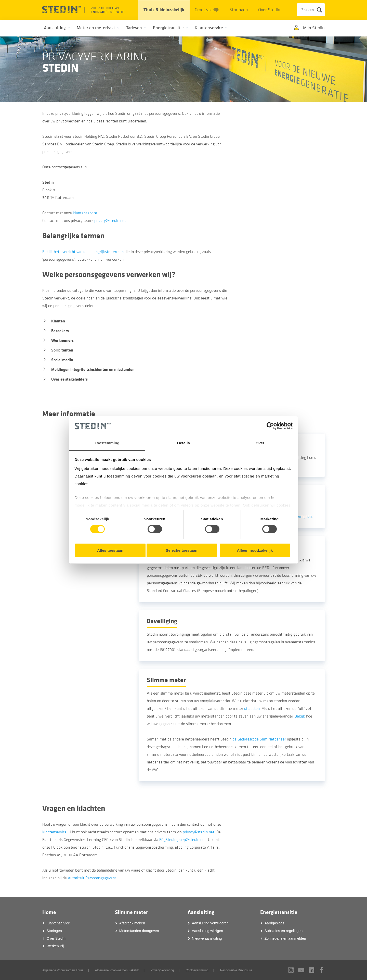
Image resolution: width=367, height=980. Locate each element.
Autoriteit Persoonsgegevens (92, 878)
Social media (62, 360)
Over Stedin (269, 10)
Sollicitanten (62, 350)
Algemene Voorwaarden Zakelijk (117, 970)
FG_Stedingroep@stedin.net (183, 840)
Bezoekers (60, 331)
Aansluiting (201, 912)
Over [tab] (260, 443)
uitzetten (252, 709)
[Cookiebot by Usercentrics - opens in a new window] (270, 426)
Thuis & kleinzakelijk (164, 10)
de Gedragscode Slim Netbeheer (259, 739)
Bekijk (300, 716)
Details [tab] (183, 443)
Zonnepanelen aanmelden (285, 938)
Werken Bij (55, 946)
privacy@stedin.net (110, 221)
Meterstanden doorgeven (139, 931)
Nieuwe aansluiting (207, 938)
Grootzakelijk (207, 10)
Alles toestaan (110, 550)
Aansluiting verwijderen (210, 923)
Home (49, 912)
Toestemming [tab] (107, 443)
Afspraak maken (132, 923)
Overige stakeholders (69, 379)
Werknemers (62, 340)
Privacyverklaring (162, 970)
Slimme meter (131, 912)
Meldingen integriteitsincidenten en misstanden (93, 369)
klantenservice (85, 213)
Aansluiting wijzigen (207, 931)
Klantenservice (58, 923)
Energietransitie (279, 912)
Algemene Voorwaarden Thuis (63, 970)
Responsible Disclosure (236, 970)
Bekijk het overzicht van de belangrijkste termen (83, 252)
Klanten (58, 321)
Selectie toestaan (181, 550)
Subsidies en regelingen (284, 931)
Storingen (239, 10)
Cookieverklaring (197, 970)
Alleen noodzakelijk (255, 550)
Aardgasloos (274, 923)
